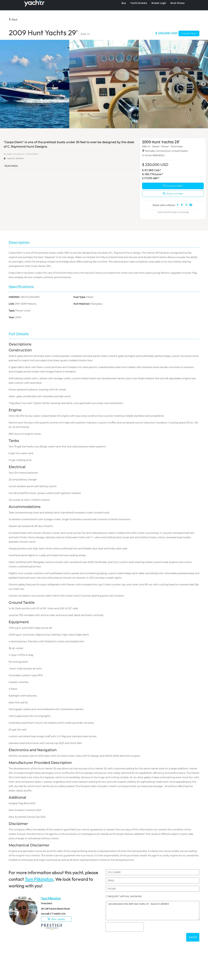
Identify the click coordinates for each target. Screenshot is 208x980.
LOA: (12, 304)
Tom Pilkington (39, 879)
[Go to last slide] (5, 84)
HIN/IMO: (14, 297)
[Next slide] (203, 84)
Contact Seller (173, 186)
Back (13, 20)
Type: (12, 311)
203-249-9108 (56, 919)
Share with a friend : (164, 205)
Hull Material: (82, 304)
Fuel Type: (80, 297)
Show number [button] (173, 194)
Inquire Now (189, 33)
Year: (12, 317)
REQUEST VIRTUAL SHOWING (125, 896)
